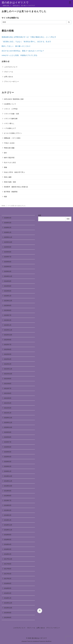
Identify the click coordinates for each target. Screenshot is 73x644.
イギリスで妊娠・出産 (12, 114)
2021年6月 (8, 393)
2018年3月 (8, 549)
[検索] (36, 22)
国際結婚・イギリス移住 (12, 138)
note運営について (10, 104)
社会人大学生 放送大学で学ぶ (15, 172)
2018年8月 (8, 535)
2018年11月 (8, 530)
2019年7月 (8, 500)
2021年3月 (8, 408)
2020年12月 (8, 418)
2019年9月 (8, 491)
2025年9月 (8, 247)
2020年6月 (8, 447)
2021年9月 (8, 379)
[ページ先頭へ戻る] (38, 609)
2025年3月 (8, 271)
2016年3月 (8, 593)
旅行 (6, 153)
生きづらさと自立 (10, 162)
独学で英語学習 (9, 158)
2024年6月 (8, 291)
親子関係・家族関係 (11, 192)
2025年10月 (8, 242)
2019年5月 (8, 505)
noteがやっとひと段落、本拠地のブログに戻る (19, 55)
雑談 (6, 197)
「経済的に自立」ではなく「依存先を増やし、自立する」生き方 (26, 42)
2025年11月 (8, 237)
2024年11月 (8, 276)
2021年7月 (8, 388)
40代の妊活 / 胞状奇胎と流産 (14, 99)
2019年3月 (8, 510)
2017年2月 (8, 579)
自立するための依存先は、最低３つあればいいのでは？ (23, 51)
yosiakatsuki (36, 641)
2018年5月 (8, 540)
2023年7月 (8, 315)
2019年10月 (8, 486)
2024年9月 (8, 281)
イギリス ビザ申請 (11, 109)
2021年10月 (8, 374)
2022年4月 (8, 359)
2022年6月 (8, 349)
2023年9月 (8, 305)
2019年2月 (8, 515)
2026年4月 (8, 218)
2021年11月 (8, 369)
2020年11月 (8, 422)
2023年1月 (8, 325)
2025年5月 (8, 267)
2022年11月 (8, 330)
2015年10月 (8, 608)
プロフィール (9, 72)
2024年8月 (8, 286)
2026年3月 (8, 223)
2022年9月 (8, 340)
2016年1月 (8, 598)
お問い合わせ (9, 77)
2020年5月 (8, 452)
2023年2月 (8, 320)
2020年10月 (8, 427)
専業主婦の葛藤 (9, 148)
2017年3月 (8, 574)
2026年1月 (8, 232)
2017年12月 (8, 559)
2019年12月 (8, 476)
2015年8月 (8, 617)
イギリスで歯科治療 (11, 119)
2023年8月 (8, 310)
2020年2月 (8, 466)
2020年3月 (8, 462)
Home (4, 206)
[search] (69, 22)
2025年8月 (8, 252)
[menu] (70, 2)
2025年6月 (8, 262)
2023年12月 (8, 301)
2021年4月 (8, 403)
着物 (6, 167)
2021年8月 (8, 384)
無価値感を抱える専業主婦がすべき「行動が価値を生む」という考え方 (29, 37)
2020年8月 (8, 437)
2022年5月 (8, 354)
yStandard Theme (26, 641)
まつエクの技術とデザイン (13, 133)
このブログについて (11, 67)
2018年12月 (8, 525)
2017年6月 (8, 569)
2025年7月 (8, 257)
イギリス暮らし (9, 123)
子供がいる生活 (9, 143)
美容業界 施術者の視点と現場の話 (16, 187)
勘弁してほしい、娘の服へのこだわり (16, 46)
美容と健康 (8, 177)
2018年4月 (8, 544)
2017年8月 (8, 564)
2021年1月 (8, 413)
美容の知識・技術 (10, 182)
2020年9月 (8, 432)
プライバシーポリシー (12, 81)
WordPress (49, 641)
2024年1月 (8, 296)
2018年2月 (8, 554)
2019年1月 (8, 520)
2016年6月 (8, 583)
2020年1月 (8, 471)
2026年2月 (8, 228)
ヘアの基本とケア (10, 128)
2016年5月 (8, 588)
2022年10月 (8, 335)
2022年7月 (8, 345)
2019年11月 (8, 481)
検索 (40, 215)
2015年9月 (8, 613)
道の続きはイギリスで (15, 2)
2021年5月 (8, 398)
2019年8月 (8, 496)
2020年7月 (8, 442)
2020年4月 (8, 457)
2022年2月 (8, 364)
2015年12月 (8, 603)
